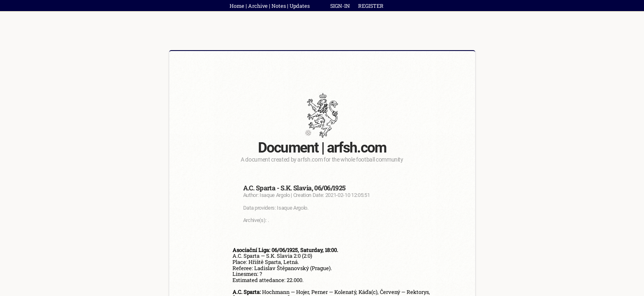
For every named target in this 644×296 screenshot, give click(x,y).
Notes (279, 6)
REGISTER (371, 6)
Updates (300, 6)
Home (237, 6)
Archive (258, 6)
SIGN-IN (340, 6)
